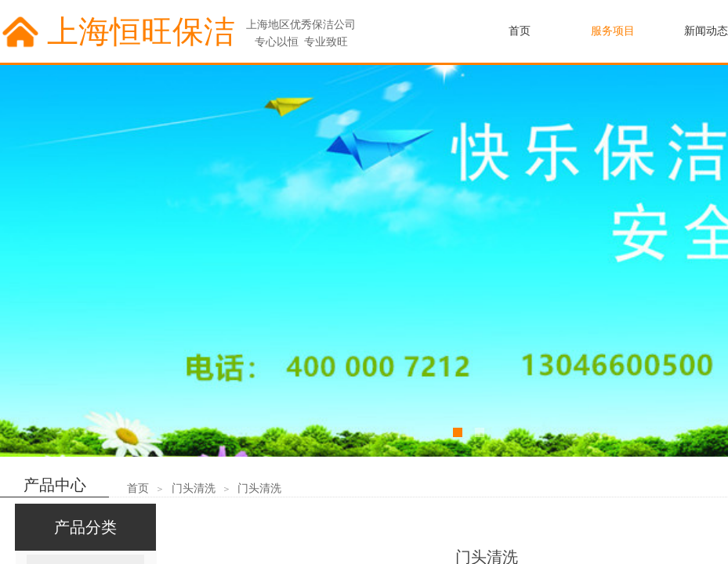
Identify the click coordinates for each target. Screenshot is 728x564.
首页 (138, 488)
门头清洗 (194, 488)
